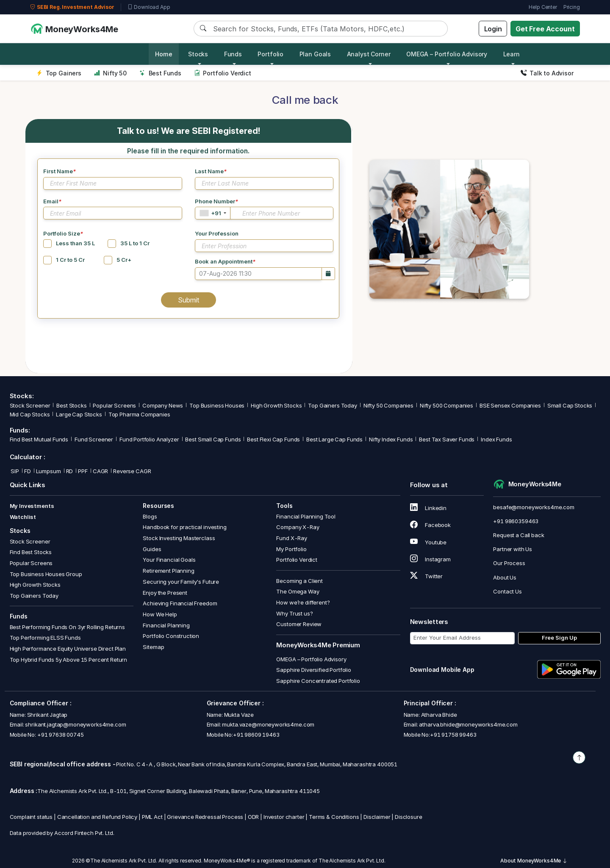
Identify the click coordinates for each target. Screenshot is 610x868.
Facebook (431, 525)
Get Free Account (545, 29)
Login (493, 29)
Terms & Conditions (334, 817)
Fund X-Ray (292, 538)
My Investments (32, 506)
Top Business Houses (217, 405)
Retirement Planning (168, 571)
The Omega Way (298, 591)
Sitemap (153, 647)
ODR (254, 817)
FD (28, 471)
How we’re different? (303, 602)
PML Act (152, 817)
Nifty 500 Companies (446, 405)
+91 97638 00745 (60, 735)
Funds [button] (233, 54)
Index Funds (496, 439)
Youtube (428, 542)
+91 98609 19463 (256, 735)
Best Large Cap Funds (334, 439)
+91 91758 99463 (453, 735)
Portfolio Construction (171, 636)
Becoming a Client (299, 581)
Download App (149, 7)
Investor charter (284, 817)
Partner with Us (513, 549)
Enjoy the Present (165, 593)
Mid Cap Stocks (30, 414)
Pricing (572, 7)
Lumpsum (49, 471)
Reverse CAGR (132, 471)
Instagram (430, 559)
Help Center (543, 7)
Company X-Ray (298, 527)
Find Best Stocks (31, 552)
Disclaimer (377, 817)
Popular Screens (114, 405)
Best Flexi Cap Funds (273, 439)
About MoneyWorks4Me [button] (534, 861)
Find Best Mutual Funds (39, 439)
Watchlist (23, 517)
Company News (163, 405)
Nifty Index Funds (391, 439)
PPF (83, 471)
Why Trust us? (294, 613)
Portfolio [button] (270, 54)
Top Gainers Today (332, 405)
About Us (505, 577)
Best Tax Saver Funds (447, 439)
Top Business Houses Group (46, 574)
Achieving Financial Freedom (180, 603)
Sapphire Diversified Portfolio (314, 670)
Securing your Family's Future (181, 582)
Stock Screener (30, 405)
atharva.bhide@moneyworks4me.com (468, 724)
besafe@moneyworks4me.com (534, 507)
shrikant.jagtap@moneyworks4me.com (75, 724)
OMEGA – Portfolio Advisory (311, 659)
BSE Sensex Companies (510, 405)
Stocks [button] (198, 54)
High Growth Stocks (276, 405)
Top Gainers (59, 73)
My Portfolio (291, 549)
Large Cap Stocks (79, 414)
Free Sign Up (559, 638)
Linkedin (428, 508)
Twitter (427, 576)
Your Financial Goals (169, 560)
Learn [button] (512, 54)
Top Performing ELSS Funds (45, 638)
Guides (152, 549)
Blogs (150, 516)
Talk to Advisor (547, 73)
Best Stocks (71, 405)
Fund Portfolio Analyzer (149, 439)
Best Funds (160, 73)
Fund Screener (94, 439)
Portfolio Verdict (223, 73)
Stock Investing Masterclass (179, 538)
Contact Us (507, 591)
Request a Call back (518, 535)
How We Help (160, 614)
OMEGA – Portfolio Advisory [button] (447, 54)
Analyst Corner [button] (369, 54)
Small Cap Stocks (570, 405)
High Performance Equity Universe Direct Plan (68, 649)
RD (70, 471)
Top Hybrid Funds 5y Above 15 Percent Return (69, 660)
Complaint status (31, 817)
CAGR (100, 471)
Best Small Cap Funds (213, 439)
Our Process (509, 563)
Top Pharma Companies (139, 414)
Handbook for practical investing (184, 527)
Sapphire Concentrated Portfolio (318, 681)
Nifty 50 (110, 73)
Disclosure (409, 817)
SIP (14, 471)
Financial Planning (166, 625)
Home (164, 54)
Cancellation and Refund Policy (97, 817)
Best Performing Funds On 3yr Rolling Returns (67, 627)
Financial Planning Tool (306, 516)
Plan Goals (315, 54)
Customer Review (299, 624)
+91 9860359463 (516, 521)
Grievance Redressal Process (205, 817)
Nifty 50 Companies (388, 405)
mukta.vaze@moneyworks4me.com (268, 724)
